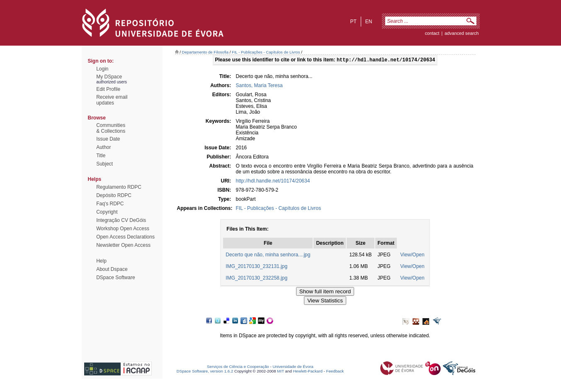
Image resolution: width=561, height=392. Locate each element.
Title (101, 156)
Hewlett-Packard (308, 372)
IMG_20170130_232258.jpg (256, 279)
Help (101, 261)
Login (102, 69)
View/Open (412, 256)
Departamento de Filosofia (205, 52)
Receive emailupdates (112, 100)
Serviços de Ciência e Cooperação (238, 367)
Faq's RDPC (110, 204)
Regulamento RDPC (119, 187)
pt (353, 22)
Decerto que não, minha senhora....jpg (268, 256)
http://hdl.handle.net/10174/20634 (273, 182)
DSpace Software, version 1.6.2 (205, 372)
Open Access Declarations (125, 237)
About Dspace (112, 269)
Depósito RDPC (114, 195)
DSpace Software (115, 278)
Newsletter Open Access (123, 245)
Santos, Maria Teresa (259, 86)
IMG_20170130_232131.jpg (256, 267)
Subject (104, 164)
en (369, 22)
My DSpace (109, 77)
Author (103, 147)
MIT (280, 372)
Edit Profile (108, 89)
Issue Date (108, 139)
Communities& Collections (111, 128)
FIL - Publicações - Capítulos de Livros (266, 52)
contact (432, 33)
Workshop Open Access (123, 229)
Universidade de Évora (293, 367)
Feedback (335, 372)
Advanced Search (461, 33)
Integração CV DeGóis (121, 220)
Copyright (107, 212)
